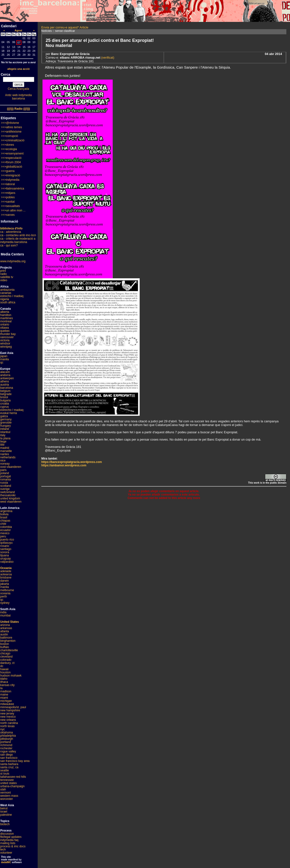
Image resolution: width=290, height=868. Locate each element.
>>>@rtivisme (10, 123)
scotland (6, 486)
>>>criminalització (13, 140)
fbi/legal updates (11, 837)
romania (5, 479)
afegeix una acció (18, 69)
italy (3, 435)
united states (9, 783)
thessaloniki (8, 495)
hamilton (6, 315)
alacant (5, 372)
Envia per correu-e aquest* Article (65, 27)
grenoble (6, 423)
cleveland (6, 657)
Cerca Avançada (18, 89)
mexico (5, 533)
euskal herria (9, 413)
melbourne (7, 590)
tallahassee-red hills (13, 777)
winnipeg (6, 347)
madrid (5, 448)
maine (4, 695)
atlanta (5, 631)
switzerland (8, 492)
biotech (5, 824)
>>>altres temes (11, 127)
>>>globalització (12, 167)
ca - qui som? (9, 245)
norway (5, 464)
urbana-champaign (12, 786)
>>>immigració (11, 175)
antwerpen (7, 378)
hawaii (4, 669)
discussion (7, 834)
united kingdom (10, 498)
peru (3, 536)
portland (5, 742)
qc (2, 362)
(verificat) (107, 58)
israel (4, 812)
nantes (5, 454)
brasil (4, 517)
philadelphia (8, 736)
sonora (5, 552)
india (3, 612)
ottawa (4, 328)
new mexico (8, 717)
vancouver (7, 337)
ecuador (5, 530)
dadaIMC (6, 862)
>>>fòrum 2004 (11, 162)
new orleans (8, 720)
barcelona (7, 388)
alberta (5, 312)
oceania (5, 593)
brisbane (6, 578)
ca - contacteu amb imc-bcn (18, 235)
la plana (5, 438)
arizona (5, 625)
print (3, 271)
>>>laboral (8, 184)
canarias (6, 293)
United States (10, 622)
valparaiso (7, 562)
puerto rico (7, 540)
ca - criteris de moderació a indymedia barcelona (18, 240)
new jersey (7, 714)
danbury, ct (7, 663)
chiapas (5, 521)
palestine (6, 815)
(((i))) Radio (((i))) (19, 109)
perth (4, 597)
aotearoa (6, 574)
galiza (4, 416)
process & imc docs (13, 846)
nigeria (5, 299)
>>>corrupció (9, 136)
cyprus (4, 407)
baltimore (6, 638)
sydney (5, 603)
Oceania (6, 568)
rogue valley (8, 751)
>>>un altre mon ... (13, 210)
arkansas (6, 628)
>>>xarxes (8, 215)
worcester (7, 799)
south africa (8, 302)
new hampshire (10, 710)
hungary (5, 426)
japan (4, 356)
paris (3, 470)
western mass (9, 796)
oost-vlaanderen (11, 467)
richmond (6, 745)
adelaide (6, 571)
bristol (4, 397)
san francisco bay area (15, 761)
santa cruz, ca (9, 767)
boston (5, 644)
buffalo (5, 647)
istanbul (5, 432)
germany (6, 419)
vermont (5, 793)
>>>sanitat (8, 202)
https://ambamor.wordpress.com (64, 465)
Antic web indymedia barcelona (18, 97)
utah (3, 789)
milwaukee (7, 704)
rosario (5, 546)
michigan (6, 701)
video (4, 280)
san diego (7, 755)
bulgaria (5, 400)
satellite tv (7, 277)
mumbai (5, 615)
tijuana (4, 555)
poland (5, 473)
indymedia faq (9, 840)
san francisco (9, 758)
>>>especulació (11, 158)
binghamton (8, 641)
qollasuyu (6, 543)
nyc (3, 729)
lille (2, 445)
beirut (4, 808)
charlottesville (9, 650)
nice (3, 461)
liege (3, 442)
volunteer (6, 853)
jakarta (5, 584)
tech (3, 850)
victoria (5, 340)
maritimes (7, 318)
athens (5, 381)
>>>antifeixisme (11, 132)
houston (5, 672)
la (1, 688)
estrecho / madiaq (12, 296)
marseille (6, 451)
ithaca (4, 682)
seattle (4, 770)
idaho (4, 679)
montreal (6, 321)
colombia (6, 527)
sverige (5, 489)
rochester (6, 748)
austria (5, 385)
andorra (5, 375)
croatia (5, 404)
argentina (6, 511)
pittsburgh (7, 739)
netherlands (8, 457)
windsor (5, 344)
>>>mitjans (8, 193)
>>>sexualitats (10, 206)
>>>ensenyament (12, 154)
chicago (5, 653)
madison (6, 691)
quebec (5, 331)
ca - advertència (11, 232)
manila (4, 359)
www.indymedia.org (13, 261)
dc (2, 666)
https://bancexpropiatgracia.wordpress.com (72, 462)
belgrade (6, 394)
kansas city (7, 685)
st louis (5, 774)
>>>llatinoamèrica (13, 189)
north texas (7, 726)
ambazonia (7, 290)
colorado (6, 660)
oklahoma (7, 732)
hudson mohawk (11, 676)
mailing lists (8, 843)
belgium (5, 391)
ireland (5, 429)
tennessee (7, 780)
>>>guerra (8, 171)
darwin (4, 581)
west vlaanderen (11, 502)
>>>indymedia (10, 180)
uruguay (5, 559)
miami (4, 698)
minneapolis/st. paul (13, 707)
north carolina (9, 723)
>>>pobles (8, 197)
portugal (5, 476)
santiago (6, 549)
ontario (5, 325)
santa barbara (9, 764)
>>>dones (8, 145)
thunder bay (8, 334)
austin (4, 634)
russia (4, 483)
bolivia (4, 514)
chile (3, 524)
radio (4, 274)
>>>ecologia (9, 149)
